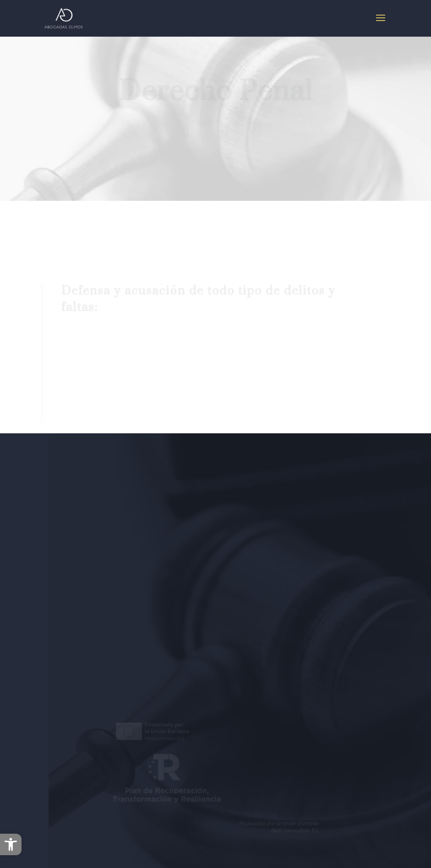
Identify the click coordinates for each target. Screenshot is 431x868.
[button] (11, 844)
